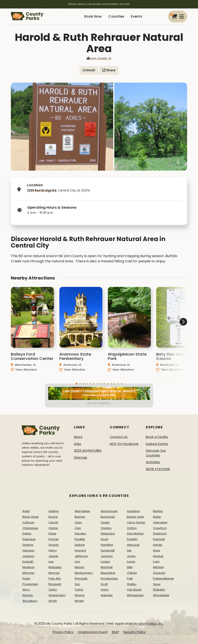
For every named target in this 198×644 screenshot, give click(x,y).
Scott (104, 584)
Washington (57, 595)
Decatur (80, 533)
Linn (77, 562)
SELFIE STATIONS (158, 469)
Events (137, 16)
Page (26, 578)
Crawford (160, 528)
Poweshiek (30, 584)
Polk (130, 578)
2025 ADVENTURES (88, 451)
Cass (78, 522)
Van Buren (134, 590)
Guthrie (80, 545)
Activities (153, 462)
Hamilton (107, 545)
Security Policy (135, 632)
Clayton (106, 528)
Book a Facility (157, 437)
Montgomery (84, 573)
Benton (158, 511)
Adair (26, 511)
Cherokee (160, 522)
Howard (80, 550)
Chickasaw (30, 528)
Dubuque (29, 539)
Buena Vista (135, 517)
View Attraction (24, 375)
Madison (28, 567)
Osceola (159, 573)
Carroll (53, 522)
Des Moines (135, 533)
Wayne (80, 595)
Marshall (107, 567)
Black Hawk (31, 517)
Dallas (27, 533)
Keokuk (158, 556)
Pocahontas (109, 578)
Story (26, 590)
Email (89, 70)
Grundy (54, 545)
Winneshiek (161, 595)
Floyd (104, 539)
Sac (77, 584)
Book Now (93, 16)
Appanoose (109, 511)
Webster (107, 595)
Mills (130, 567)
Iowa (156, 550)
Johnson (107, 556)
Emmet (53, 539)
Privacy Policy (63, 632)
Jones (131, 556)
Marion (79, 567)
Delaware (108, 533)
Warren (28, 595)
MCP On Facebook (124, 444)
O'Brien (132, 573)
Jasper (53, 556)
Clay (78, 528)
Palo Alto (55, 578)
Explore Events (157, 444)
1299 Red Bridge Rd (42, 191)
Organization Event (93, 632)
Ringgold (55, 584)
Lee (51, 562)
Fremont (159, 539)
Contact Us (119, 437)
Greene (28, 545)
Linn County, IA (99, 58)
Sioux (157, 584)
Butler (157, 517)
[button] (171, 338)
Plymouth (81, 578)
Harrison (28, 550)
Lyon (156, 562)
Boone (53, 517)
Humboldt (108, 550)
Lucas (131, 562)
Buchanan (108, 517)
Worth (53, 601)
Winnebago (135, 595)
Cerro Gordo (136, 522)
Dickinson (160, 533)
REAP (116, 632)
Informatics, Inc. (151, 624)
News (78, 437)
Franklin (132, 539)
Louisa (105, 562)
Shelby (132, 584)
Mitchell (158, 567)
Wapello (159, 590)
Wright (79, 601)
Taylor (79, 590)
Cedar (105, 522)
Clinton (132, 528)
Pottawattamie (163, 578)
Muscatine (108, 573)
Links (77, 444)
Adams (54, 511)
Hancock (133, 545)
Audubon (133, 511)
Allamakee (82, 511)
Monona (28, 573)
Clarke (53, 528)
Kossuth (28, 562)
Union (105, 590)
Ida (129, 550)
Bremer (80, 517)
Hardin (158, 545)
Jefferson (81, 556)
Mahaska (55, 567)
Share (109, 70)
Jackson (28, 556)
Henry (53, 550)
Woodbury (30, 601)
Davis (52, 533)
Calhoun (28, 522)
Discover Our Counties (156, 453)
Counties (116, 16)
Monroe (54, 573)
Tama (53, 590)
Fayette (80, 539)
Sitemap (81, 458)
